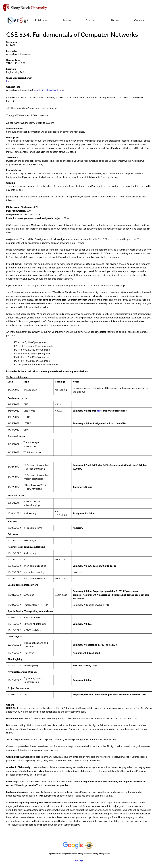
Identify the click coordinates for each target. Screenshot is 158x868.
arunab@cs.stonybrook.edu (48, 90)
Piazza (10, 81)
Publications (42, 20)
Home (18, 20)
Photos (115, 20)
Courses (91, 20)
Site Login (79, 860)
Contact (139, 20)
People (67, 20)
